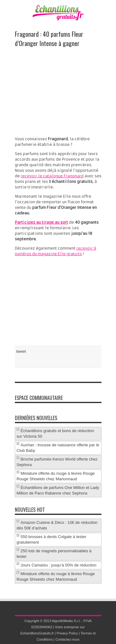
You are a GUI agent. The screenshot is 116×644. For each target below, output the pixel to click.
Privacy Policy (67, 633)
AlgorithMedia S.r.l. (66, 621)
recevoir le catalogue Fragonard (52, 176)
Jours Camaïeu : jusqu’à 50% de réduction (59, 565)
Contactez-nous (67, 639)
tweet (21, 351)
